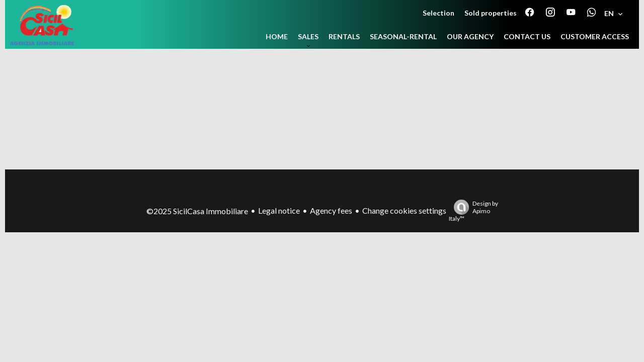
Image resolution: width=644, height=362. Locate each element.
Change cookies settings (404, 210)
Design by (473, 211)
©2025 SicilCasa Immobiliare (197, 211)
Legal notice (279, 210)
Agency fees (331, 210)
